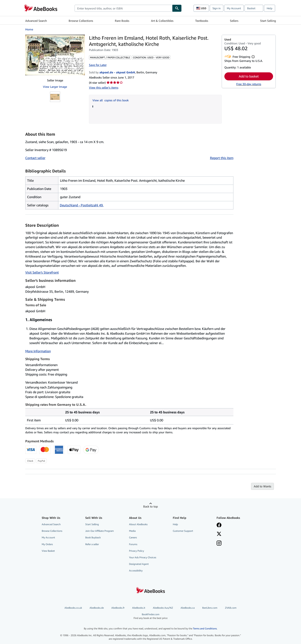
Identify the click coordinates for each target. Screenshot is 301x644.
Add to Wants (262, 486)
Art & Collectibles (162, 21)
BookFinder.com (150, 616)
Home (29, 29)
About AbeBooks (138, 524)
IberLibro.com (210, 608)
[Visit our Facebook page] (219, 525)
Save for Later (98, 65)
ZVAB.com (231, 608)
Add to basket (249, 76)
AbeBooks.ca (188, 608)
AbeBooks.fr (118, 608)
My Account (234, 8)
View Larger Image (55, 87)
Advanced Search (36, 21)
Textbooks (202, 21)
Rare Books (122, 21)
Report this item (222, 158)
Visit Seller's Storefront (42, 272)
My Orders (47, 544)
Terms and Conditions (205, 628)
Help (270, 8)
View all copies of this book (111, 100)
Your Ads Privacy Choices (143, 557)
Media (132, 531)
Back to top (150, 506)
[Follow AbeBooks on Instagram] (219, 543)
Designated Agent (139, 564)
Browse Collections (81, 21)
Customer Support (183, 531)
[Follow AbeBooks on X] (219, 534)
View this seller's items (104, 87)
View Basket (48, 551)
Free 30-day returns (249, 84)
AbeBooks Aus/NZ (163, 608)
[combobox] (123, 8)
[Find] (177, 8)
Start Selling (268, 21)
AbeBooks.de (97, 608)
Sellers (234, 21)
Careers (133, 537)
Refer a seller (92, 544)
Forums (133, 544)
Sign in (217, 8)
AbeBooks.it (139, 608)
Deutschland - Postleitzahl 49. (82, 205)
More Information (38, 351)
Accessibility (136, 571)
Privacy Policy (137, 551)
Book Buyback (93, 537)
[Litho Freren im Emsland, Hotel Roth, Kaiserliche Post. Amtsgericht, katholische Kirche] (55, 55)
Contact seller (35, 158)
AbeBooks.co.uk (73, 608)
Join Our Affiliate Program (100, 531)
